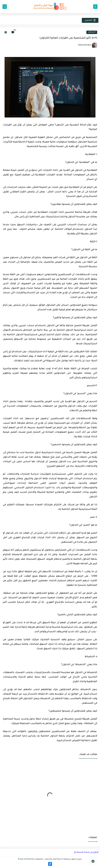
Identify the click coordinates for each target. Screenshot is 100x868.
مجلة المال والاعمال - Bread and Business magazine (40, 859)
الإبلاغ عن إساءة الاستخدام (86, 852)
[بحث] (5, 7)
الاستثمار (92, 32)
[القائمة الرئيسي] (95, 7)
